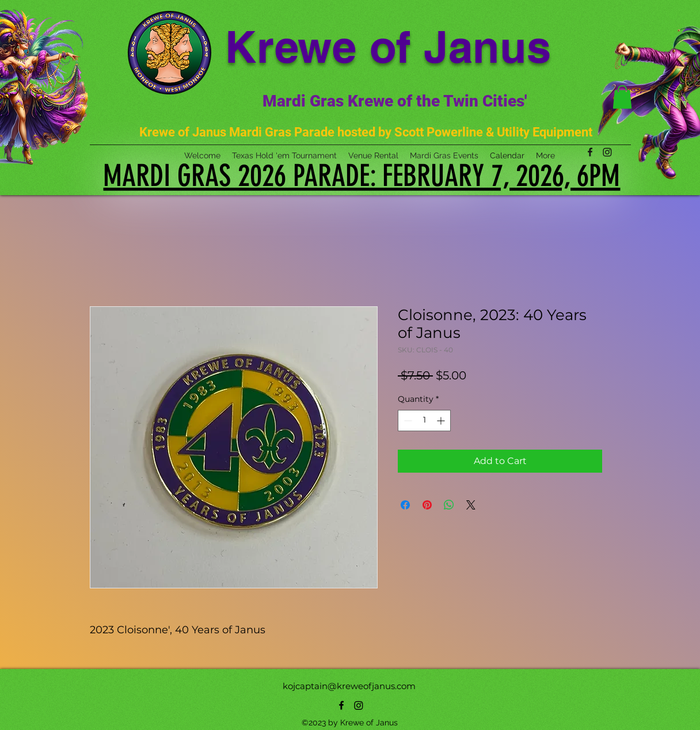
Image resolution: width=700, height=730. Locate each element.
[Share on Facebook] (405, 505)
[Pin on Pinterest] (427, 505)
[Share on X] (471, 505)
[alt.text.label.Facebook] (341, 705)
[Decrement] (407, 421)
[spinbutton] (424, 421)
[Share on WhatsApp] (449, 505)
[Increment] (442, 421)
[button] (622, 97)
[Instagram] (359, 705)
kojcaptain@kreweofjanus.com (349, 686)
